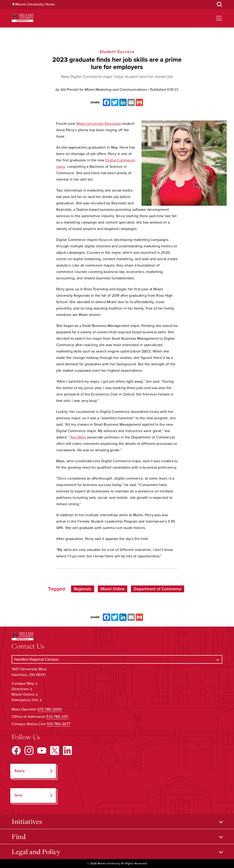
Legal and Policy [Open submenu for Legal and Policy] (36, 852)
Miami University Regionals (99, 124)
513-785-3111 (57, 717)
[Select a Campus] (117, 659)
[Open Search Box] (220, 5)
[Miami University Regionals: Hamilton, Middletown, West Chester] (23, 18)
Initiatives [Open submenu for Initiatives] (27, 821)
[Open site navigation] (219, 18)
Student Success (117, 52)
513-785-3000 (50, 709)
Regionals (83, 589)
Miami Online (113, 589)
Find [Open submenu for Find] (19, 836)
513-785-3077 (59, 724)
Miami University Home (35, 4)
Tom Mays (78, 437)
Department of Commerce (158, 589)
